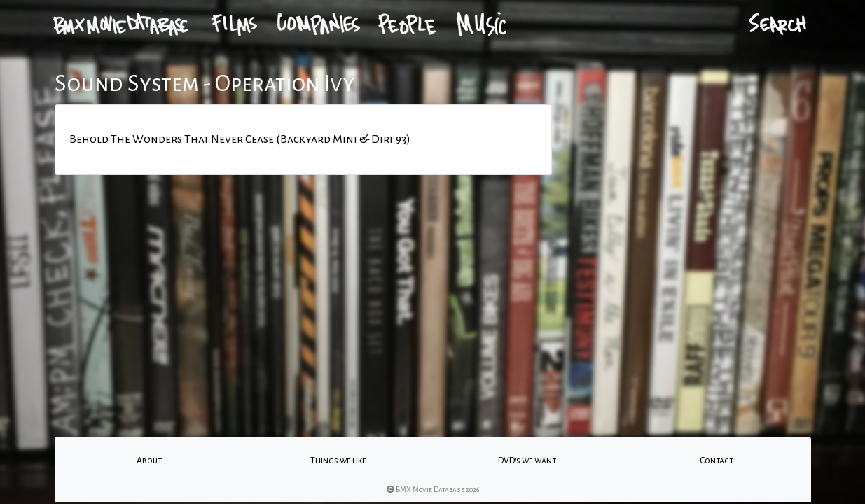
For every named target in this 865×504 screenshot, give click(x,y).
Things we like (338, 461)
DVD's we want (527, 461)
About (149, 461)
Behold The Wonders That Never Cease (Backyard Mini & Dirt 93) (240, 139)
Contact (717, 461)
